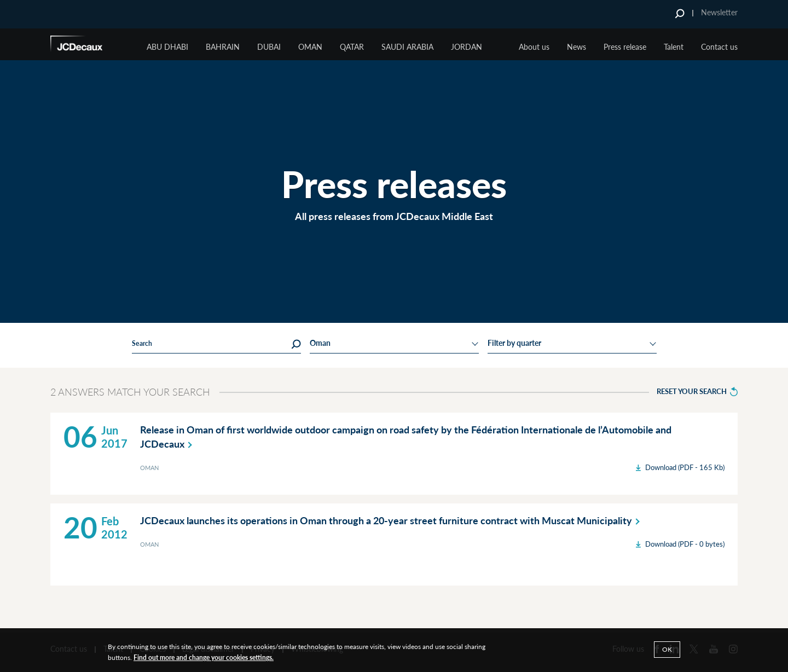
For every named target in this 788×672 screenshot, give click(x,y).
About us (534, 47)
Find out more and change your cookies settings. (204, 657)
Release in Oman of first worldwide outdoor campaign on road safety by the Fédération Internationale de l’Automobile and (406, 437)
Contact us (719, 47)
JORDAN (467, 47)
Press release (625, 47)
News (576, 47)
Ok (667, 649)
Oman (310, 47)
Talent (674, 47)
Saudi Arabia (407, 47)
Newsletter (719, 12)
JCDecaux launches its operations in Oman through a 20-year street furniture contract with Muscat (392, 520)
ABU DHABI (167, 47)
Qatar (352, 47)
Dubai (269, 47)
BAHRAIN (223, 47)
